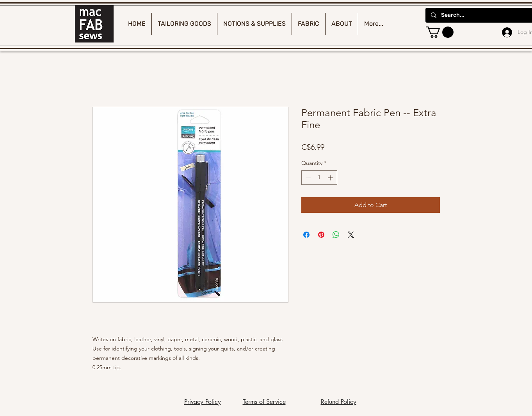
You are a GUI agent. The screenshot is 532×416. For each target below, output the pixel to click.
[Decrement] (307, 178)
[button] (440, 32)
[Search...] (481, 15)
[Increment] (331, 178)
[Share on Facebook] (306, 235)
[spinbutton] (319, 178)
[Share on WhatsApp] (336, 235)
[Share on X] (351, 235)
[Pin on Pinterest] (321, 235)
